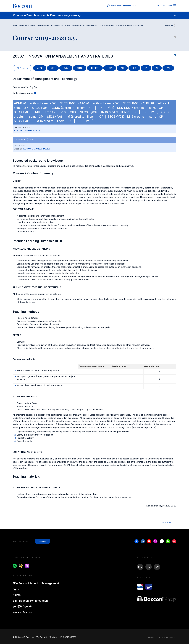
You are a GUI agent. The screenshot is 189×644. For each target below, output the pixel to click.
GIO (134, 68)
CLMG (80, 68)
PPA (168, 68)
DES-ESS (95, 68)
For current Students (27, 25)
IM (146, 68)
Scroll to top (169, 522)
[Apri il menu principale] (175, 6)
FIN (122, 68)
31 (35, 93)
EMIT (110, 68)
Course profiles (43, 25)
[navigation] (94, 15)
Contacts (43, 541)
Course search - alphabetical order (130, 25)
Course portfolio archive (61, 25)
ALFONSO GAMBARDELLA (27, 131)
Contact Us (170, 26)
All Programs (23, 68)
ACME (40, 68)
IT (164, 6)
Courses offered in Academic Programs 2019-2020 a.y (93, 25)
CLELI (66, 68)
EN (158, 6)
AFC (53, 68)
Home (15, 25)
